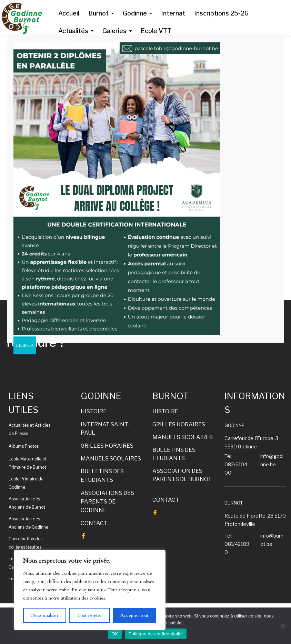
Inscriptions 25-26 (221, 13)
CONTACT (94, 523)
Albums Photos (24, 446)
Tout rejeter (89, 615)
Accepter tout (134, 615)
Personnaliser (45, 615)
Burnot (98, 13)
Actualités (73, 31)
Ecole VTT (156, 31)
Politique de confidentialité (156, 634)
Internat (173, 13)
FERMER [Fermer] (25, 345)
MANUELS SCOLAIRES (111, 459)
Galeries (114, 31)
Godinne (135, 13)
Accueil (69, 13)
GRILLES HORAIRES (107, 446)
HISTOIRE (94, 411)
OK (115, 634)
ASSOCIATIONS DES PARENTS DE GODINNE (107, 502)
